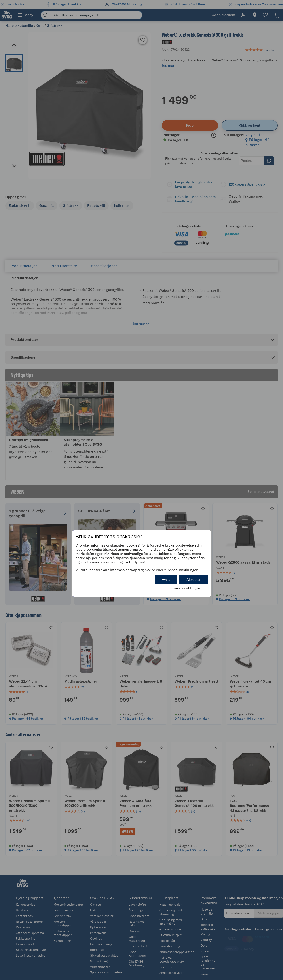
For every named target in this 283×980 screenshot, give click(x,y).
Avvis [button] (166, 580)
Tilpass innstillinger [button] (185, 588)
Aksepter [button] (193, 580)
